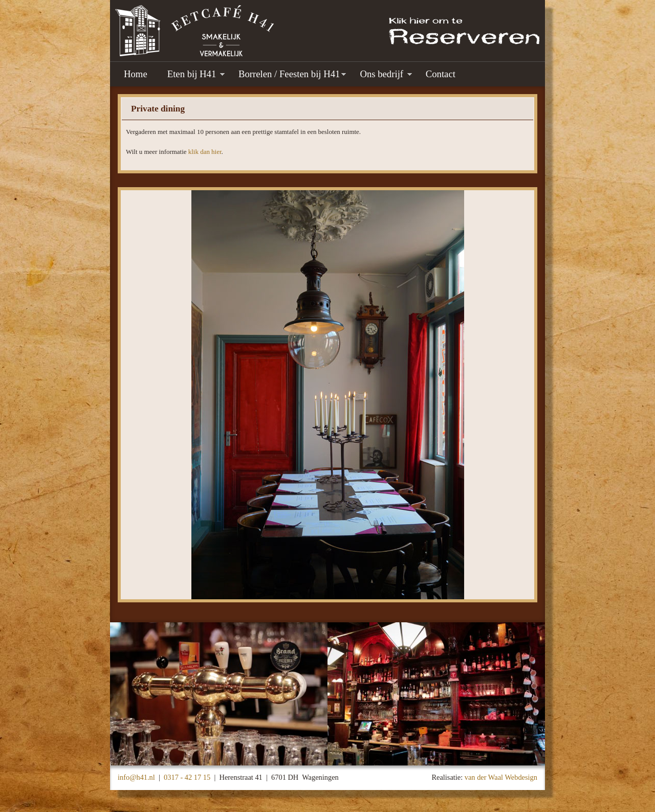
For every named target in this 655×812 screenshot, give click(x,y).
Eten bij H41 (193, 74)
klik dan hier (205, 152)
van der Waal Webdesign (501, 777)
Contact (441, 74)
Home (136, 74)
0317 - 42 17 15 (187, 777)
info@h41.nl (136, 777)
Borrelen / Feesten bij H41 (289, 74)
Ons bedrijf (383, 74)
